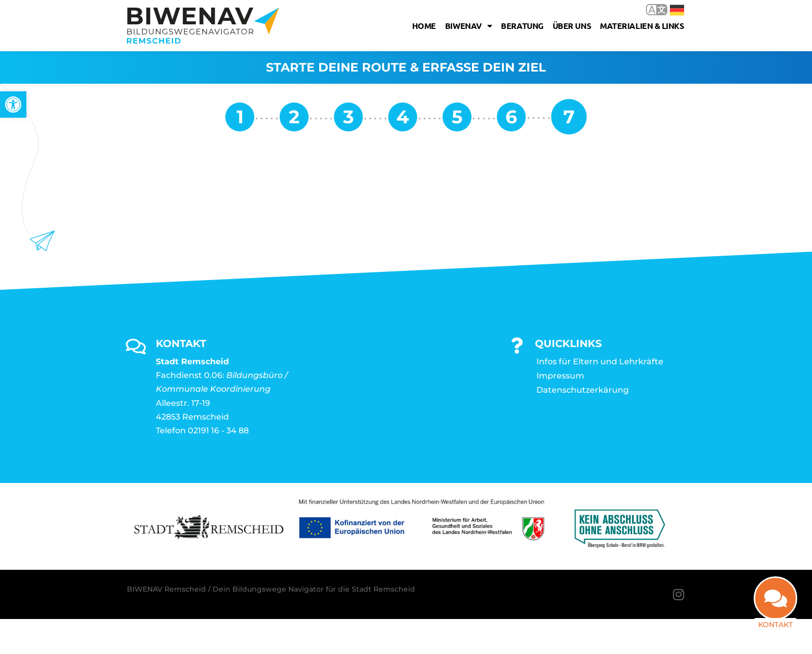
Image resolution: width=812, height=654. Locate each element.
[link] (13, 105)
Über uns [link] (572, 26)
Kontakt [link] (775, 625)
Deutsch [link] (677, 10)
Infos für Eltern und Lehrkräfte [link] (600, 362)
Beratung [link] (522, 26)
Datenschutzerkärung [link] (583, 390)
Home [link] (424, 26)
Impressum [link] (560, 376)
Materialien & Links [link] (642, 26)
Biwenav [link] (468, 26)
